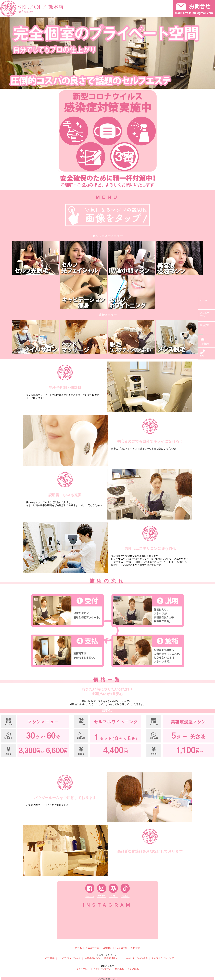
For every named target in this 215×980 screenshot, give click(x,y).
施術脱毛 (119, 969)
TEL (203, 355)
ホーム (204, 300)
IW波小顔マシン (92, 958)
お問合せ (205, 342)
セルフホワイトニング (163, 958)
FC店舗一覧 (121, 948)
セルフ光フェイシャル (69, 958)
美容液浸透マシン (113, 958)
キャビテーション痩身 (137, 958)
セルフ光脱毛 (48, 958)
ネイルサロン (83, 969)
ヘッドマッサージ (102, 969)
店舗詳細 (205, 325)
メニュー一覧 (92, 948)
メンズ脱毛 (133, 969)
